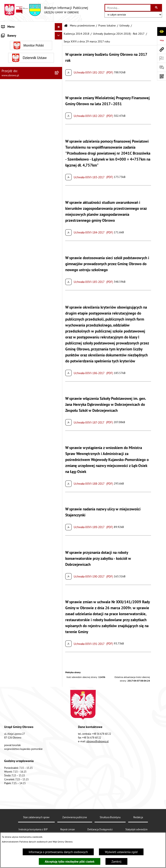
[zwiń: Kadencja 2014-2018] (59, 125)
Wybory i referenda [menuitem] (14, 743)
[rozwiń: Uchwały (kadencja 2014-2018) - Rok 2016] (59, 164)
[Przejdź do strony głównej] (46, 10)
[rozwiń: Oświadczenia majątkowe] (59, 546)
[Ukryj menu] (59, 27)
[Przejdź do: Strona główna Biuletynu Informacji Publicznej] (66, 26)
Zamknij (116, 862)
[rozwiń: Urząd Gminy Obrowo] (59, 64)
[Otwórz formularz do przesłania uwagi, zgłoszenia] (162, 67)
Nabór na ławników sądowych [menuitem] (20, 751)
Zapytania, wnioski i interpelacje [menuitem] (22, 709)
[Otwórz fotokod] (162, 76)
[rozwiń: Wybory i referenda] (59, 744)
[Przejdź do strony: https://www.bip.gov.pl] (162, 40)
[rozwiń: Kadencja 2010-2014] (59, 115)
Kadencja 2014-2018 (77, 34)
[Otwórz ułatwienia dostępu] (162, 31)
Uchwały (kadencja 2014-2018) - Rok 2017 (119, 34)
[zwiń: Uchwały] (59, 95)
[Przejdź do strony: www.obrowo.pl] (162, 49)
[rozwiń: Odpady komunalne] (59, 651)
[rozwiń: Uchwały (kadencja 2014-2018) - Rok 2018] (59, 353)
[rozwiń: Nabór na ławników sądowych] (59, 751)
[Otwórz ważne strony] (162, 58)
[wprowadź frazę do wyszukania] (128, 8)
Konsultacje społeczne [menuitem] (16, 724)
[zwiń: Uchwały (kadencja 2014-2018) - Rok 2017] (59, 178)
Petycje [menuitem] (6, 702)
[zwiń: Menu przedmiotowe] (59, 34)
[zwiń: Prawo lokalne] (59, 74)
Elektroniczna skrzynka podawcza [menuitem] (23, 716)
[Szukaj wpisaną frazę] (157, 8)
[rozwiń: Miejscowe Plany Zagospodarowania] (59, 587)
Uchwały (125, 26)
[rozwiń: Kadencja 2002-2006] (59, 104)
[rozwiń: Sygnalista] (59, 770)
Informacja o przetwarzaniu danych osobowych (58, 852)
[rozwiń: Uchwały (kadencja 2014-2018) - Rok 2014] (59, 135)
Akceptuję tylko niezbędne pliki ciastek (70, 862)
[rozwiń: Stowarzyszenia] (59, 641)
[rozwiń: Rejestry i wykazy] (59, 662)
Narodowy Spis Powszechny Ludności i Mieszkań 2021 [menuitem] (26, 761)
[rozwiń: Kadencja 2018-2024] (59, 367)
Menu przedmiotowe (82, 26)
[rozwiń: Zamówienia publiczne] (59, 516)
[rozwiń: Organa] (59, 54)
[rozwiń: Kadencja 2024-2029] (59, 377)
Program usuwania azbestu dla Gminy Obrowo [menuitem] (25, 734)
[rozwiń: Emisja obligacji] (59, 671)
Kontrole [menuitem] (7, 778)
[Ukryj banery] (59, 787)
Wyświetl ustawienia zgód (121, 852)
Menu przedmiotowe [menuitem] (15, 34)
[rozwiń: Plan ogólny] (59, 597)
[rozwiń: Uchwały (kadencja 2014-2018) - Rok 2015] (59, 149)
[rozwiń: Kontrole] (59, 778)
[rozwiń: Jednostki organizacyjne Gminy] (59, 496)
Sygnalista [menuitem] (8, 770)
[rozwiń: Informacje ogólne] (59, 44)
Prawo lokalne (107, 26)
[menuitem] (31, 44)
